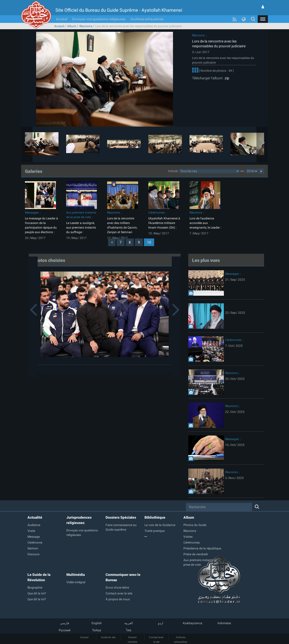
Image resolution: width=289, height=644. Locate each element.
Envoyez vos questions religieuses (99, 19)
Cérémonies (156, 213)
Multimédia (76, 575)
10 (149, 242)
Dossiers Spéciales (121, 517)
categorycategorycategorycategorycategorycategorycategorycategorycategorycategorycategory (209, 171)
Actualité (35, 517)
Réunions (86, 26)
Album (72, 26)
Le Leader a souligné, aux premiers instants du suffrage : (81, 228)
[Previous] (112, 242)
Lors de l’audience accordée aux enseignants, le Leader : (205, 223)
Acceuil (62, 19)
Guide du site (108, 637)
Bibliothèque (155, 517)
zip (226, 78)
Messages (32, 213)
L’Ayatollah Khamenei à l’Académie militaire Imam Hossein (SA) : (164, 223)
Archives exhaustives (147, 19)
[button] (263, 19)
